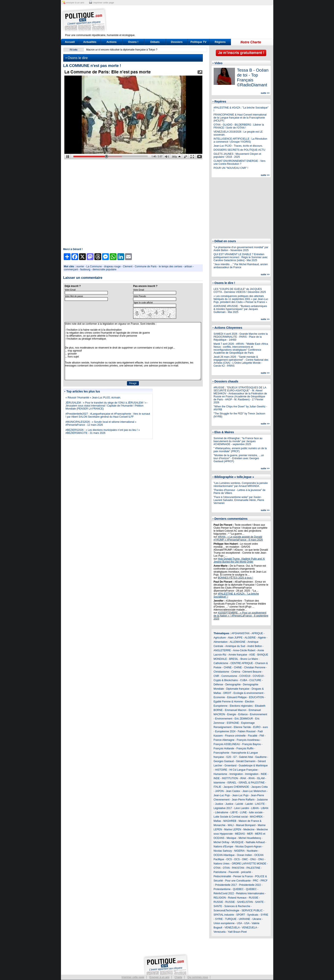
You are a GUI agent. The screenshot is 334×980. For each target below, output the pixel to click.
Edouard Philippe (237, 697)
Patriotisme (220, 872)
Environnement (258, 714)
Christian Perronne (255, 667)
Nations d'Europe (223, 847)
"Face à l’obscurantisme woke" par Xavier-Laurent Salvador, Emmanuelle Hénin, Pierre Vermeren (239, 500)
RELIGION (220, 898)
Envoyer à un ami (159, 977)
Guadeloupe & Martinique (253, 766)
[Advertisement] (194, 20)
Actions (112, 42)
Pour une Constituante (238, 881)
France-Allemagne (224, 740)
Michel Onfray (222, 842)
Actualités (90, 42)
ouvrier (80, 266)
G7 (235, 757)
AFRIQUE (257, 633)
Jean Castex (233, 791)
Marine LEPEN (233, 829)
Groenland (230, 766)
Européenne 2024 (225, 731)
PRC (256, 881)
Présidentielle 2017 (226, 885)
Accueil (70, 42)
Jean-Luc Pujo (222, 795)
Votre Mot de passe (74, 296)
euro (265, 727)
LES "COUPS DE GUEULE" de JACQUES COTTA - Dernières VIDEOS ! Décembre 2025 (240, 291)
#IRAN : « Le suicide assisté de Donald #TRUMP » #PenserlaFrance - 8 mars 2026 (238, 538)
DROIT (227, 693)
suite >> (265, 93)
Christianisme (221, 672)
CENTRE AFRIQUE (242, 663)
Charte (178, 977)
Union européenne (224, 923)
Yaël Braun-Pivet (237, 932)
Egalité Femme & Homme (228, 702)
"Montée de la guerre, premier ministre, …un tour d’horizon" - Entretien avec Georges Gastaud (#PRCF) (239, 458)
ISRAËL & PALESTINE (252, 783)
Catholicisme (221, 663)
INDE (264, 774)
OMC (245, 859)
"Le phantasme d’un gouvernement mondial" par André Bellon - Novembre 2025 (241, 249)
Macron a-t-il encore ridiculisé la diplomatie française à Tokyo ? (122, 50)
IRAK (243, 778)
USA (239, 923)
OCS (229, 859)
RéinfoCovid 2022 (224, 893)
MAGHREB (230, 821)
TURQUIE (231, 919)
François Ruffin (245, 748)
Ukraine (257, 919)
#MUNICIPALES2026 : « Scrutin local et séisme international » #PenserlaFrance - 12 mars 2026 (101, 423)
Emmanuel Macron (236, 710)
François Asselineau (248, 740)
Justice (219, 804)
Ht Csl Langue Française (243, 770)
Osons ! (133, 42)
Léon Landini (242, 808)
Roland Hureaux (237, 898)
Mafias (217, 821)
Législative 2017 (223, 808)
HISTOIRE (221, 770)
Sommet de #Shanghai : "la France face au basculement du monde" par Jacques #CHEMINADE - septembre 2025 (238, 441)
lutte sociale (256, 812)
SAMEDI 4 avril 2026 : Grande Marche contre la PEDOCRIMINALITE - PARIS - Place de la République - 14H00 (241, 337)
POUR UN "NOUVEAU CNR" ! (231, 168)
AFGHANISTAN (240, 633)
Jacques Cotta (260, 787)
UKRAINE (244, 919)
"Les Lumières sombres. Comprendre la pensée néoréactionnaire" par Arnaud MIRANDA (241, 485)
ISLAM (261, 778)
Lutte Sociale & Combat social (231, 817)
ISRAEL (232, 783)
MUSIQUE (238, 842)
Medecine (249, 829)
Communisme (229, 676)
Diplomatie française (238, 689)
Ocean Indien (244, 855)
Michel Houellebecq (250, 838)
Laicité (249, 804)
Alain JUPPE (235, 638)
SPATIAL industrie (224, 915)
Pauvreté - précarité (240, 872)
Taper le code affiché (143, 303)
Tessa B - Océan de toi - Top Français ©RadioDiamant (253, 77)
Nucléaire (252, 851)
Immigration (236, 774)
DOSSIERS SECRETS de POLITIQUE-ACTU (240, 150)
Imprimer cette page (133, 977)
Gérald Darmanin (246, 761)
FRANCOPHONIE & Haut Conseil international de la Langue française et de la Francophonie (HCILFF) (240, 118)
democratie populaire (104, 269)
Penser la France (243, 876)
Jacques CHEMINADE (236, 787)
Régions (220, 42)
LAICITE (260, 804)
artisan (188, 266)
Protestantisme (222, 889)
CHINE (228, 667)
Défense (218, 685)
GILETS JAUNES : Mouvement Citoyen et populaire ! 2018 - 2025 (237, 155)
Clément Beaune (252, 672)
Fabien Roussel (247, 731)
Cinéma (236, 672)
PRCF (264, 881)
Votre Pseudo (140, 296)
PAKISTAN (238, 868)
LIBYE (234, 812)
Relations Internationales (250, 893)
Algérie (262, 638)
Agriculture (220, 638)
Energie (232, 714)
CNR (216, 676)
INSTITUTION (230, 778)
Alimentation (221, 642)
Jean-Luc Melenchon (254, 791)
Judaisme (262, 800)
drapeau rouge (112, 266)
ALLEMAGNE (238, 642)
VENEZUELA (232, 928)
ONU (253, 859)
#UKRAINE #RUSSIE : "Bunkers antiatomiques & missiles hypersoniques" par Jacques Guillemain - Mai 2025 (240, 309)
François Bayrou (251, 744)
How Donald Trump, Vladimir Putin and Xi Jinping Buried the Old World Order (239, 560)
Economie (219, 697)
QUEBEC (238, 889)
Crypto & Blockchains (226, 680)
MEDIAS (240, 834)
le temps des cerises (171, 266)
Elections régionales (241, 706)
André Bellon (255, 646)
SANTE (259, 902)
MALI (231, 825)
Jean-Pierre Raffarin (243, 800)
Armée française (238, 655)
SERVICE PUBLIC (252, 911)
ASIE (252, 655)
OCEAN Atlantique (224, 855)
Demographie (233, 685)
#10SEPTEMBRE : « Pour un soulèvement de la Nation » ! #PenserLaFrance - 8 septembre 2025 (241, 616)
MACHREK (256, 817)
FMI (262, 736)
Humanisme (220, 774)
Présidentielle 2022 (250, 885)
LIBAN (255, 808)
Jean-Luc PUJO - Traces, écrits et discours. (238, 146)
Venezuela (220, 932)
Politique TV (198, 42)
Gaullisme (261, 757)
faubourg (85, 269)
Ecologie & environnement (248, 693)
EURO (257, 727)
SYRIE (264, 915)
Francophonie (221, 753)
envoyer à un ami (75, 3)
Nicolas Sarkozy (223, 851)
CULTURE (255, 680)
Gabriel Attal (246, 757)
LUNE (243, 812)
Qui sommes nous (198, 977)
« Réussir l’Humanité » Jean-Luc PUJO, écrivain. (93, 398)
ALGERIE (250, 638)
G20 (229, 757)
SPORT (241, 915)
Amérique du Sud (235, 646)
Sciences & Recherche (237, 906)
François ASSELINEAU (227, 744)
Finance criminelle (235, 736)
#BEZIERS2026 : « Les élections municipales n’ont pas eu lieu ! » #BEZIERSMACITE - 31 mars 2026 (103, 431)
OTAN (217, 868)
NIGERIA (239, 851)
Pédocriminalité (222, 876)
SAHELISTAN (245, 902)
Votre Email (70, 290)
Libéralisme (222, 812)
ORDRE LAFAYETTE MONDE (249, 864)
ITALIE (217, 787)
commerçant (71, 269)
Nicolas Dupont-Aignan (248, 847)
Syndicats (253, 915)
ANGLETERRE (222, 650)
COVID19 (245, 676)
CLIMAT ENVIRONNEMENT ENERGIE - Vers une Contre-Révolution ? (240, 162)
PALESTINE (253, 868)
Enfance (243, 714)
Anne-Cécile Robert (244, 650)
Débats (155, 42)
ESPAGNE (233, 723)
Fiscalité (253, 736)
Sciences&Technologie (227, 911)
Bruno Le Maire (249, 659)
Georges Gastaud (224, 761)
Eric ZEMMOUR (244, 719)
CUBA (244, 680)
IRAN (252, 778)
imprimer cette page (104, 3)
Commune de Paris (146, 266)
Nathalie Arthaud (255, 842)
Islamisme (219, 783)
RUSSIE (254, 898)
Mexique (231, 838)
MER (250, 834)
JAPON (219, 791)
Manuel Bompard (246, 825)
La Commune (94, 266)
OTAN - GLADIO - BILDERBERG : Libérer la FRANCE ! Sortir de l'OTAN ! (239, 126)
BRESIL (234, 659)
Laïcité (239, 804)
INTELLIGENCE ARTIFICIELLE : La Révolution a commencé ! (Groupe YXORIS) (240, 140)
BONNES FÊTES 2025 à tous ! (235, 578)
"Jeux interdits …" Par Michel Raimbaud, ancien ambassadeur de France (241, 266)
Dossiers (177, 42)
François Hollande (224, 748)
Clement (128, 266)
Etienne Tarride (242, 727)
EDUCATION (256, 697)
